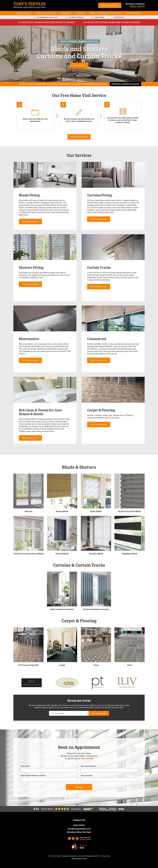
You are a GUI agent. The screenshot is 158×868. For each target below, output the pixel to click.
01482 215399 (137, 6)
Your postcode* (87, 775)
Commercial (81, 13)
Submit (79, 787)
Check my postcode (99, 713)
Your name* (25, 766)
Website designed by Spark (79, 858)
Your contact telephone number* (33, 775)
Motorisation (66, 13)
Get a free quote (79, 65)
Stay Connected (85, 838)
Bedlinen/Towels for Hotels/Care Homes (106, 13)
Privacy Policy (106, 856)
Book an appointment (110, 5)
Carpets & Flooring (133, 13)
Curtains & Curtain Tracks (46, 13)
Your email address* (88, 766)
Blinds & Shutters (24, 13)
